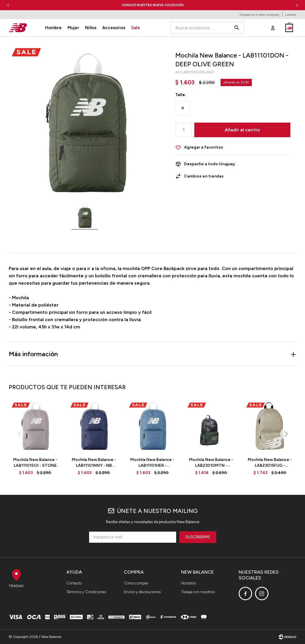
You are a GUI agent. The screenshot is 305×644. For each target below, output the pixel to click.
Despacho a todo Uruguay (259, 15)
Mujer (73, 28)
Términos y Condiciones (86, 592)
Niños (91, 28)
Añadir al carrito (242, 130)
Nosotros (189, 583)
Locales (291, 15)
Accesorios (114, 28)
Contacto (74, 583)
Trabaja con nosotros (198, 592)
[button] (297, 5)
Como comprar (136, 583)
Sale (136, 28)
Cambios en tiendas (204, 176)
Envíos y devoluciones (142, 592)
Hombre (53, 28)
